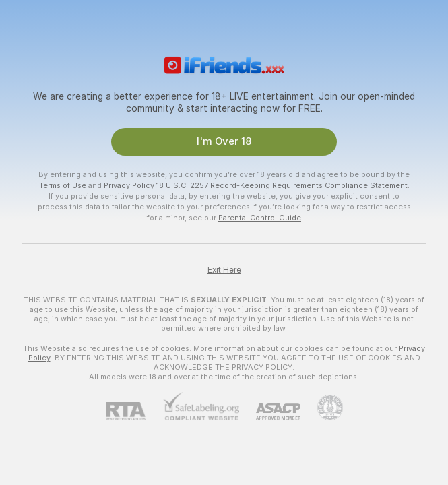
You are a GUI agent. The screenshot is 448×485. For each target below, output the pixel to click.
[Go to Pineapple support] (322, 408)
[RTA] (134, 411)
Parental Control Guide (260, 218)
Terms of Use (63, 185)
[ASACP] (270, 412)
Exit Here (224, 270)
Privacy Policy (129, 185)
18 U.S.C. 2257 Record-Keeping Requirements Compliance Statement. (283, 185)
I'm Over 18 (224, 141)
